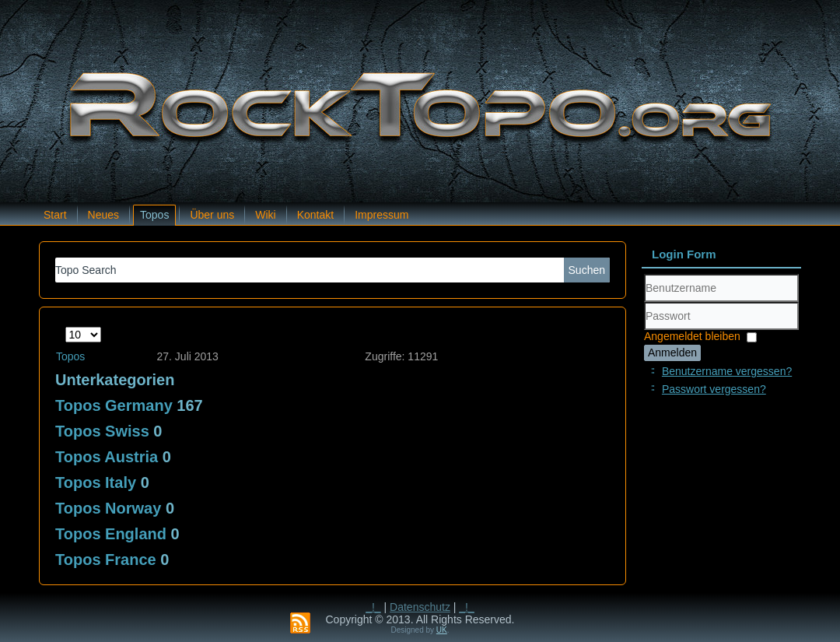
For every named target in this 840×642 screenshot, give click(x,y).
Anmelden (672, 353)
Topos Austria (107, 457)
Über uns (212, 215)
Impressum (381, 215)
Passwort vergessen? (714, 389)
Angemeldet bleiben (692, 336)
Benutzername (644, 302)
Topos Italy (96, 482)
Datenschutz (420, 607)
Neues (103, 215)
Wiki (265, 215)
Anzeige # (66, 327)
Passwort (644, 330)
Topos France (106, 560)
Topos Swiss (102, 431)
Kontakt (315, 215)
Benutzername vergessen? (727, 371)
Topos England (111, 534)
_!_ (373, 607)
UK (442, 630)
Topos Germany (114, 405)
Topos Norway (108, 508)
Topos (154, 215)
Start (55, 215)
